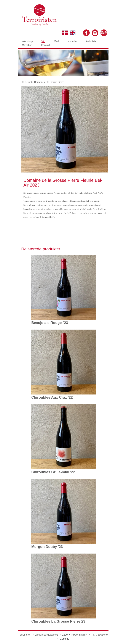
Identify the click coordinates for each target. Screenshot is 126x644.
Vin (43, 41)
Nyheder (72, 41)
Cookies (65, 639)
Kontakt (45, 45)
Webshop (27, 41)
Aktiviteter (92, 41)
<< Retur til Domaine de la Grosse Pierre (42, 82)
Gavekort (27, 45)
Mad (56, 41)
